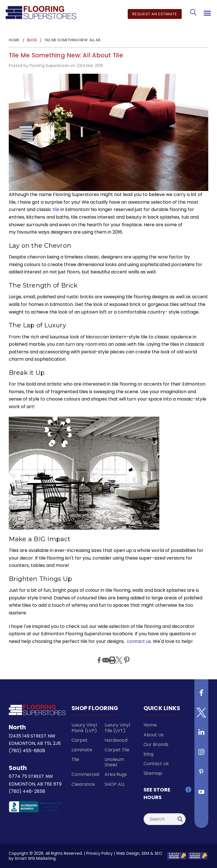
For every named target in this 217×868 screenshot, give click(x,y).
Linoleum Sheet (114, 762)
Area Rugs (116, 774)
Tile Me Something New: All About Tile (66, 55)
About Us (154, 735)
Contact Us (156, 764)
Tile (75, 759)
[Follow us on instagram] (201, 754)
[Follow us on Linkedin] (201, 734)
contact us (139, 641)
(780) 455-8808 (27, 751)
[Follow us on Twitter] (201, 715)
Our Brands (156, 744)
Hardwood (116, 740)
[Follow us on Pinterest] (201, 774)
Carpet (80, 740)
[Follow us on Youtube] (201, 794)
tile (56, 209)
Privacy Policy (99, 853)
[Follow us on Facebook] (201, 695)
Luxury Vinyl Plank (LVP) (84, 728)
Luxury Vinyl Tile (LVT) (117, 728)
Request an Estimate (155, 14)
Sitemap (153, 773)
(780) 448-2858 (27, 791)
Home (150, 725)
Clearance (83, 784)
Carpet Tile (117, 750)
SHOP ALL (115, 784)
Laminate (82, 750)
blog (148, 754)
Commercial (85, 774)
